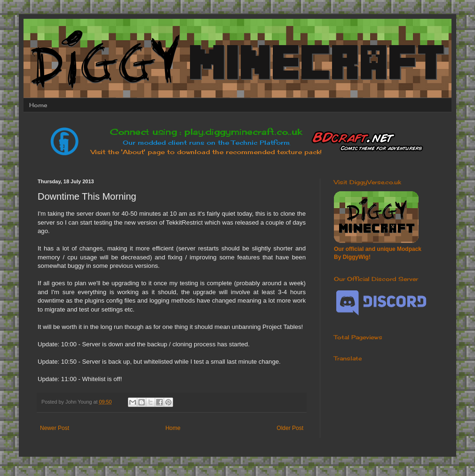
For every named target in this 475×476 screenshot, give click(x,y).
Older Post (290, 428)
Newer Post (55, 428)
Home (38, 105)
